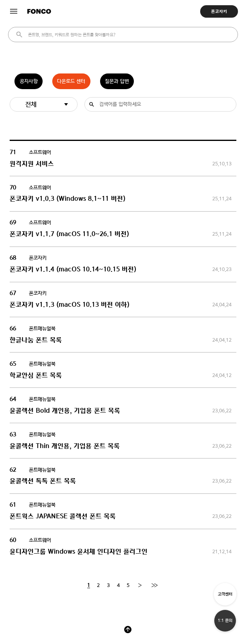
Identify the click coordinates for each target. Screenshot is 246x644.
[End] (154, 586)
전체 (31, 104)
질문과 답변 (117, 81)
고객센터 (225, 594)
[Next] (140, 586)
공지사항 (29, 81)
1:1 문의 (225, 621)
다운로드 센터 (71, 81)
